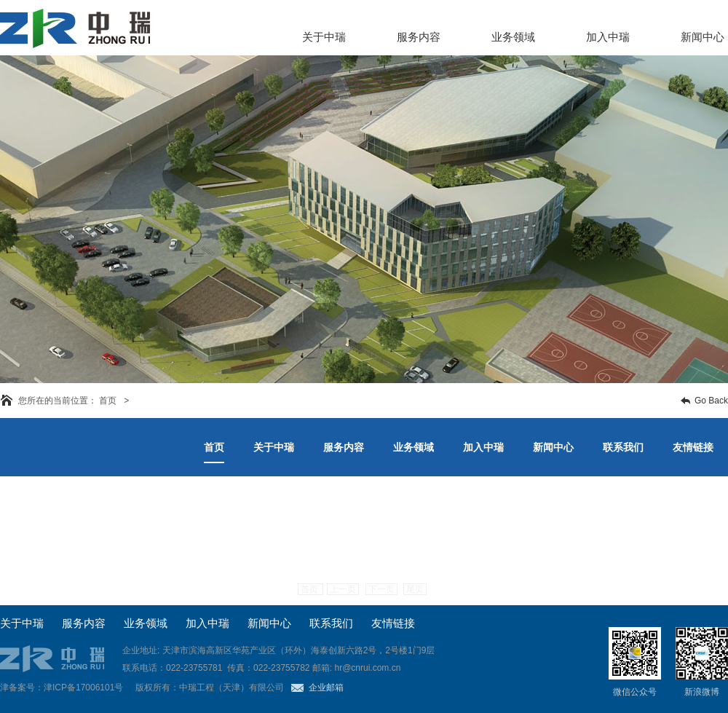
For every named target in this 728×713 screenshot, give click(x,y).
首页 (310, 589)
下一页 (381, 589)
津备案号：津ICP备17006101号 (62, 688)
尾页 (415, 589)
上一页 (343, 589)
